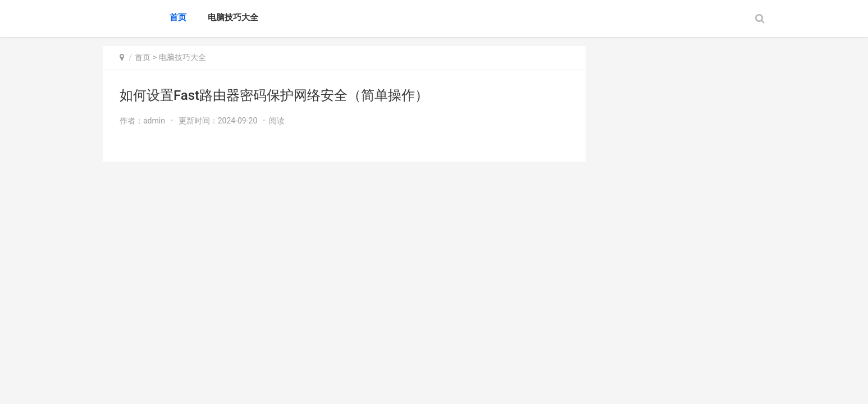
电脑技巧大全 (233, 17)
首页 (178, 17)
